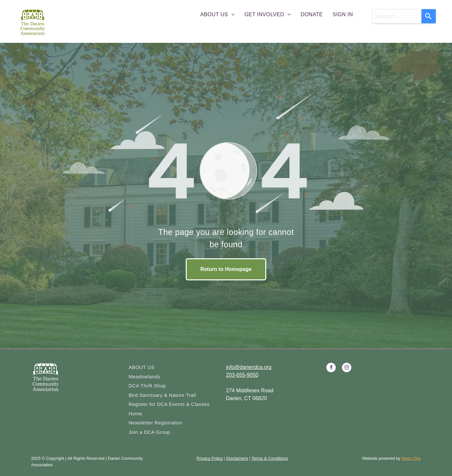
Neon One (411, 458)
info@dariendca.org (249, 367)
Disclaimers (237, 458)
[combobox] (397, 16)
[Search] (429, 16)
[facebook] (331, 368)
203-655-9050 (242, 375)
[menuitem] (218, 15)
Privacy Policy (210, 458)
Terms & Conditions (270, 458)
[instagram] (347, 368)
